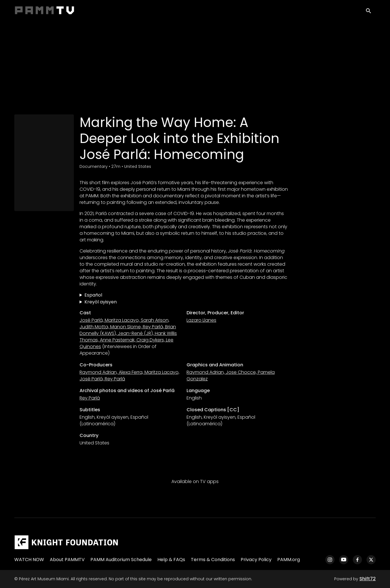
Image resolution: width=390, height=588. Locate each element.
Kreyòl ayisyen (101, 302)
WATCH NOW (29, 560)
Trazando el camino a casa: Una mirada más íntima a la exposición (184, 295)
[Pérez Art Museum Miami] (66, 542)
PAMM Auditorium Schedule (121, 560)
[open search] (371, 12)
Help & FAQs (171, 560)
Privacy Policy (256, 560)
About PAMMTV (67, 560)
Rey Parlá (90, 398)
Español (93, 295)
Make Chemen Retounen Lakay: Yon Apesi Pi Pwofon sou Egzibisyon (184, 302)
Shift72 (368, 579)
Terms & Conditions (213, 560)
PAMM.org (289, 560)
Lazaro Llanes (201, 320)
